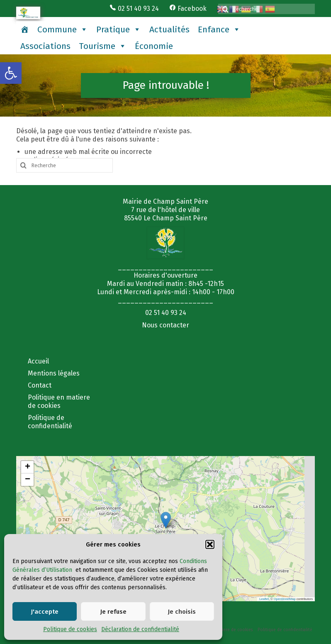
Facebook (188, 9)
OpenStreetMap (285, 599)
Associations (45, 46)
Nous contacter (165, 325)
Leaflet (264, 599)
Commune (63, 29)
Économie (154, 46)
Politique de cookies (70, 629)
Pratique (119, 29)
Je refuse (113, 612)
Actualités (169, 29)
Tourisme (103, 46)
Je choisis (182, 612)
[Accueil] (25, 29)
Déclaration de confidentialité (140, 629)
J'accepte (45, 612)
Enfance (219, 29)
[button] (11, 73)
